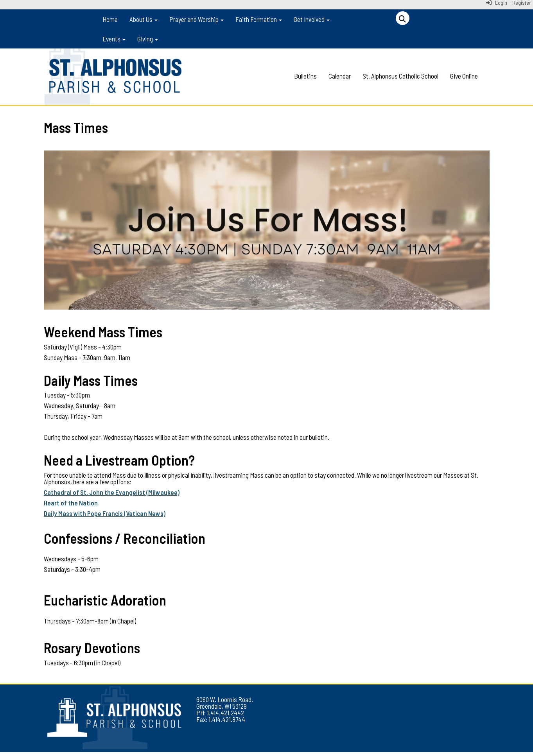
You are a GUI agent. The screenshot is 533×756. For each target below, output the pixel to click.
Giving (148, 39)
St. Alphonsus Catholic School (400, 76)
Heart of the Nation (71, 503)
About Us (144, 19)
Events (114, 39)
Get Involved (312, 19)
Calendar (340, 76)
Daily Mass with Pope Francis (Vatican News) (105, 513)
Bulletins (305, 76)
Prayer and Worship (197, 19)
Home (110, 19)
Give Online (464, 76)
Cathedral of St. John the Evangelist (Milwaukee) (112, 492)
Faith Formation (259, 19)
